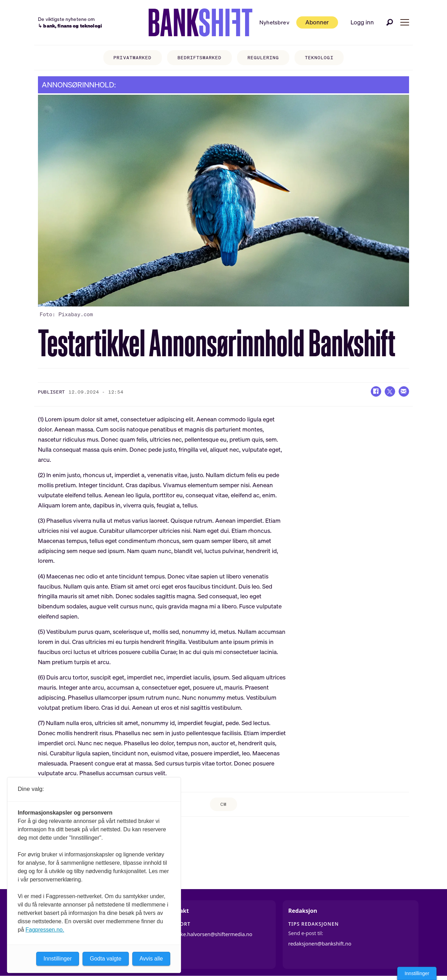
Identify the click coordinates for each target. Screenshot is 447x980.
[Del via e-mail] (404, 391)
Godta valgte (106, 959)
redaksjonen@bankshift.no (320, 944)
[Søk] (390, 22)
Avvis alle (151, 959)
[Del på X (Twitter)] (390, 391)
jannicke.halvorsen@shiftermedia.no (209, 934)
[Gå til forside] (201, 23)
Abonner (317, 22)
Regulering (263, 58)
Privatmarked (132, 58)
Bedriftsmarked (200, 58)
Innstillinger (417, 973)
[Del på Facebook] (376, 391)
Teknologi (319, 58)
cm (223, 804)
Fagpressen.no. (45, 930)
